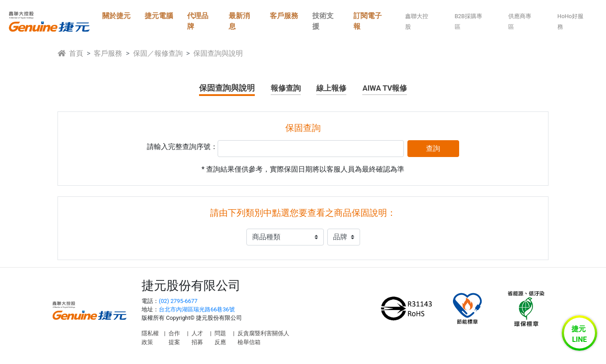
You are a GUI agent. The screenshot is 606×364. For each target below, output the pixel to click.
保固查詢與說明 (227, 88)
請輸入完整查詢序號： (182, 147)
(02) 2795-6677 (178, 301)
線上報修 (331, 88)
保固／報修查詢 (158, 53)
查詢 (433, 148)
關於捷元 (116, 16)
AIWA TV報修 (385, 88)
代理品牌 (198, 21)
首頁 (70, 53)
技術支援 (323, 21)
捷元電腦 (159, 16)
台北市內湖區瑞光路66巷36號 (197, 309)
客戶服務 (284, 16)
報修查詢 (286, 88)
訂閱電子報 (368, 21)
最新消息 (239, 21)
